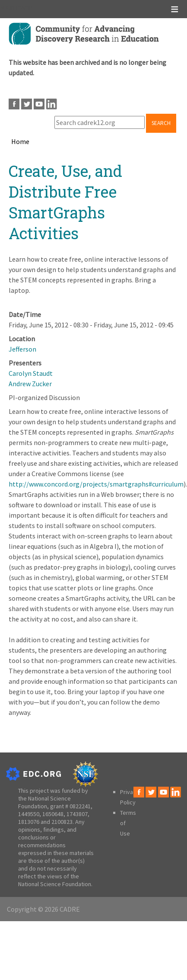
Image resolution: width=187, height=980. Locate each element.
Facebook (14, 104)
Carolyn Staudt (31, 373)
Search (161, 123)
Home (20, 141)
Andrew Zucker (30, 384)
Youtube (39, 104)
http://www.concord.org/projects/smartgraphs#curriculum (96, 484)
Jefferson (22, 349)
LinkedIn (52, 104)
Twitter (27, 104)
